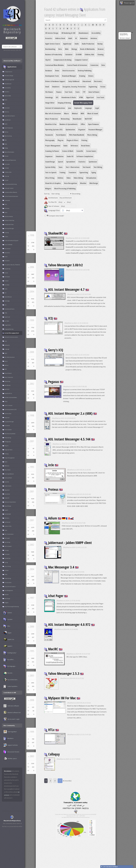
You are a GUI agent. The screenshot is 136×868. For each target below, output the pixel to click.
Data (103, 65)
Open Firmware (93, 124)
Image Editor (50, 103)
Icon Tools (100, 97)
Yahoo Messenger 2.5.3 (64, 673)
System (8, 619)
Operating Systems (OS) (54, 130)
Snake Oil (70, 156)
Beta (60, 49)
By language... (10, 666)
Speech (61, 162)
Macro (66, 113)
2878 (33, 423)
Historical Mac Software (12, 61)
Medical (75, 113)
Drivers (91, 76)
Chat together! (10, 732)
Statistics (82, 162)
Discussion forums (11, 752)
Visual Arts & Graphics (53, 183)
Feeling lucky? (10, 653)
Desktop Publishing (85, 71)
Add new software (11, 706)
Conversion (94, 65)
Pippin (7, 633)
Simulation (60, 156)
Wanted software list (12, 713)
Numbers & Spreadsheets (69, 124)
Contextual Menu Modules (55, 65)
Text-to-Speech (51, 172)
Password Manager (95, 130)
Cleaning (100, 55)
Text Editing (98, 167)
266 (33, 531)
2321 (33, 474)
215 (33, 609)
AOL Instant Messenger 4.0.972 (69, 624)
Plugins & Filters (73, 140)
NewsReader (77, 119)
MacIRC (53, 649)
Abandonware (84, 33)
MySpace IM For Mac (62, 698)
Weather (83, 183)
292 (33, 502)
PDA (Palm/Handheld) (77, 135)
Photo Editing (92, 135)
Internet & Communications (55, 108)
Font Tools (69, 92)
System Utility (50, 167)
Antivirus (94, 38)
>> (60, 781)
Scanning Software (52, 151)
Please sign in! (127, 3)
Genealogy (49, 97)
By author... (9, 660)
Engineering (93, 87)
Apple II (8, 646)
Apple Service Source (53, 44)
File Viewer (49, 92)
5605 (33, 552)
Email (47, 87)
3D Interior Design (52, 33)
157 (33, 637)
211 (33, 662)
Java (70, 108)
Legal (97, 108)
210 (33, 767)
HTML (81, 97)
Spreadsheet (71, 162)
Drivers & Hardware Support (55, 81)
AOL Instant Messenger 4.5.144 (69, 439)
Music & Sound (93, 113)
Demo (57, 71)
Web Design (94, 183)
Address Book (60, 38)
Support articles (11, 745)
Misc (7, 626)
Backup (100, 44)
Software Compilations (85, 156)
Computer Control (81, 60)
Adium (59, 518)
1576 (33, 331)
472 (33, 302)
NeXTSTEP (88, 119)
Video (69, 178)
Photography (50, 140)
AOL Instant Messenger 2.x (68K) (71, 413)
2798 (33, 243)
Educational (87, 81)
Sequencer (49, 156)
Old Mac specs (10, 759)
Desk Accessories (69, 71)
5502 (33, 299)
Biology (74, 49)
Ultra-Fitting (50, 178)
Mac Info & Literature (53, 113)
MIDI (82, 113)
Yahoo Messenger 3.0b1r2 (63, 265)
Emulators (56, 87)
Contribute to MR (10, 693)
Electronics (98, 81)
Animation (84, 38)
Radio (66, 146)
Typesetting (84, 172)
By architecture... (11, 680)
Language (88, 108)
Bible (67, 49)
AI (76, 38)
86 (33, 395)
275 (33, 707)
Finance (59, 92)
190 (33, 580)
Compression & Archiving (63, 60)
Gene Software (94, 92)
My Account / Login (11, 719)
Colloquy (52, 754)
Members (8, 738)
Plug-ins (61, 140)
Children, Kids (89, 55)
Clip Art (48, 60)
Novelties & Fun (51, 124)
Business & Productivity (54, 55)
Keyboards (78, 108)
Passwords (49, 135)
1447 (33, 576)
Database (49, 71)
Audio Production (88, 44)
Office (83, 124)
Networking (65, 119)
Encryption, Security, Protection (74, 87)
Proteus (53, 489)
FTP (84, 92)
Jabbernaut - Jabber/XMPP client (68, 543)
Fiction (103, 87)
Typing (94, 172)
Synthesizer (93, 162)
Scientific (80, 151)
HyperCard (90, 97)
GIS (57, 97)
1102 (33, 764)
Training (62, 172)
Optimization (70, 130)
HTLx (52, 730)
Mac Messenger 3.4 (61, 567)
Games (8, 613)
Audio (77, 44)
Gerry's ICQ (54, 350)
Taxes (61, 167)
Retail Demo (85, 146)
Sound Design (50, 162)
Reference (74, 146)
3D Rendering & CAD (68, 33)
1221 (33, 391)
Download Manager (69, 76)
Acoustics (49, 38)
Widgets (48, 189)
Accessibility (96, 33)
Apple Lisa (9, 639)
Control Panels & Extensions (77, 65)
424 (33, 426)
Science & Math (68, 151)
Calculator (69, 55)
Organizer (82, 130)
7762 (33, 328)
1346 (33, 605)
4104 (33, 499)
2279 (33, 527)
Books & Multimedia (87, 49)
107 (33, 743)
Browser (101, 49)
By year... (8, 673)
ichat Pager (56, 596)
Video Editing (78, 178)
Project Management (53, 146)
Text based (86, 167)
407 (33, 363)
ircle (51, 465)
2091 (33, 683)
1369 (33, 634)
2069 (33, 658)
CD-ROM (79, 55)
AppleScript (67, 44)
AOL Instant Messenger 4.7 (67, 289)
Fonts (78, 92)
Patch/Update (61, 135)
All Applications (8, 72)
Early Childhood (74, 81)
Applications (10, 67)
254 (33, 686)
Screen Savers (91, 151)
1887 (33, 274)
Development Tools (52, 76)
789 (33, 739)
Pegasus (54, 382)
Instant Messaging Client (83, 103)
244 (33, 278)
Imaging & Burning (64, 103)
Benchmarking (50, 49)
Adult (70, 38)
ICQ (51, 318)
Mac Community (9, 725)
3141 (33, 359)
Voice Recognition (70, 183)
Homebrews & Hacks (69, 97)
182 (33, 478)
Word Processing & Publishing (65, 189)
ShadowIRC (56, 233)
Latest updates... (11, 686)
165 (33, 555)
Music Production (51, 119)
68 (33, 448)
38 (33, 711)
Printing (84, 140)
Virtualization (91, 178)
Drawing (82, 76)
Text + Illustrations (73, 167)
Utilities (60, 178)
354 (33, 246)
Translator (72, 172)
